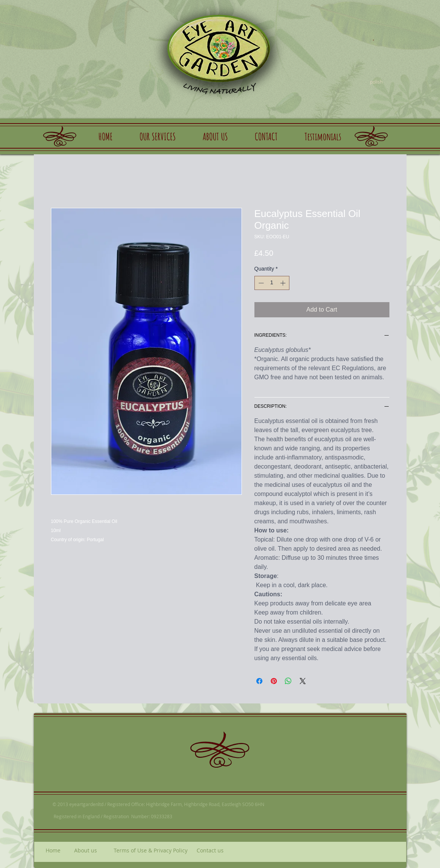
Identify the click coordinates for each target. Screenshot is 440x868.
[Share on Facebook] (259, 681)
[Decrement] (260, 283)
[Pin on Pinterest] (274, 681)
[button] (158, 136)
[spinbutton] (272, 283)
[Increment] (284, 283)
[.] (373, 37)
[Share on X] (303, 681)
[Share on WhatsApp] (288, 681)
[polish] (376, 82)
